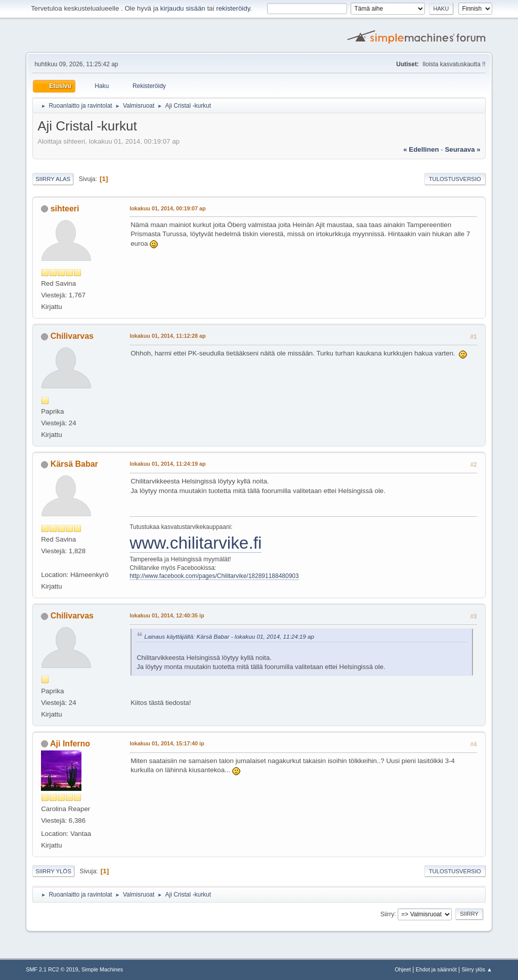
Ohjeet (403, 969)
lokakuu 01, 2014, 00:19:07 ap (167, 208)
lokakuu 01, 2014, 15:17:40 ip (167, 743)
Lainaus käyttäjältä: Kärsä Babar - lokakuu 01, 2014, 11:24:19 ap (229, 636)
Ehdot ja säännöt (436, 969)
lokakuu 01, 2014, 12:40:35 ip (167, 615)
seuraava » (462, 149)
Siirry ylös (53, 871)
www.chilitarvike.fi (196, 543)
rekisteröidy (233, 8)
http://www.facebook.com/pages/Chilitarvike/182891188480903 (214, 576)
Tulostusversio (455, 179)
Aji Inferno (70, 744)
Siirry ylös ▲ (477, 969)
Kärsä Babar (74, 464)
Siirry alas (53, 179)
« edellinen (421, 149)
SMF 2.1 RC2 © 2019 (52, 969)
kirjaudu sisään (183, 8)
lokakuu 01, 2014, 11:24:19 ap (167, 464)
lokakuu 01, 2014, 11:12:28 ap (167, 336)
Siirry (387, 914)
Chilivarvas (72, 336)
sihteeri (65, 209)
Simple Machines (102, 969)
